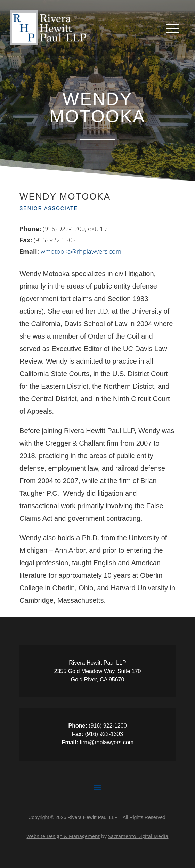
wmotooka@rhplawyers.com (81, 251)
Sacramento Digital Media (138, 836)
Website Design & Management (63, 836)
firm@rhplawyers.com (107, 742)
